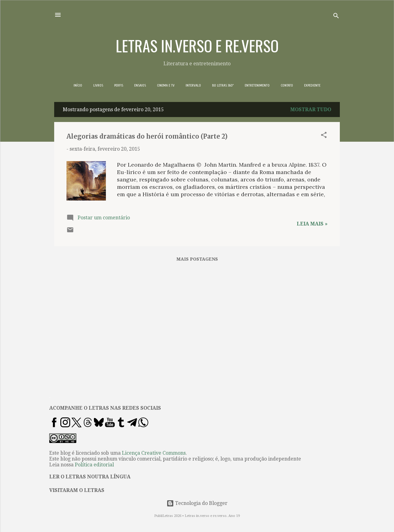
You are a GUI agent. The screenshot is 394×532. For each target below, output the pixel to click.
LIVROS (98, 85)
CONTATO (287, 85)
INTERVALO (193, 85)
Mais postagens (197, 259)
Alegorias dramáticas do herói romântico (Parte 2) (147, 136)
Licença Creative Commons (154, 453)
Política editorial (94, 465)
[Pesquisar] (336, 17)
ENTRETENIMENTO (257, 85)
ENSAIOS (140, 85)
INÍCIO (78, 85)
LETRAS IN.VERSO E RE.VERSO (197, 45)
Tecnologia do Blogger (197, 503)
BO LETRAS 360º (223, 85)
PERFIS (119, 85)
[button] (324, 136)
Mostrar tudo (311, 110)
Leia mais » (312, 224)
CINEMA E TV (166, 85)
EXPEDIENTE (312, 85)
